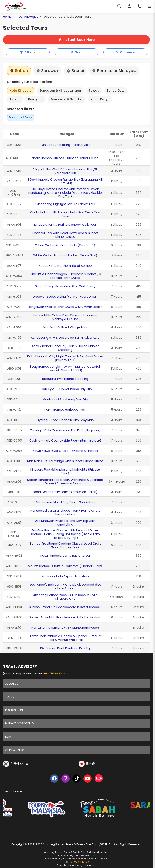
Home (7, 17)
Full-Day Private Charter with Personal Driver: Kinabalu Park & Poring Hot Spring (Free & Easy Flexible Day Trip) (65, 534)
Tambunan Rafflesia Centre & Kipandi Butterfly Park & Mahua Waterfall (65, 638)
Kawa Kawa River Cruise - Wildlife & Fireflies (65, 451)
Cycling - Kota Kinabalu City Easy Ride (65, 420)
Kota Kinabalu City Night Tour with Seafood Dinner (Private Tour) (65, 358)
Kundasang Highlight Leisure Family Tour (65, 204)
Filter (27, 52)
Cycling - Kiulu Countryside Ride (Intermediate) (65, 440)
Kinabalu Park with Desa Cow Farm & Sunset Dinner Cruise (65, 235)
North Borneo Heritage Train (65, 410)
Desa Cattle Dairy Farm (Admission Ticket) (65, 492)
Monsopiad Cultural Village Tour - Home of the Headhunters (65, 512)
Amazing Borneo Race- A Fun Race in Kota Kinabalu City (65, 597)
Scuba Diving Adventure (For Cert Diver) (65, 286)
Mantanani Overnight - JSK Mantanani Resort (65, 628)
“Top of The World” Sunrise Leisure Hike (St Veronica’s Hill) (65, 171)
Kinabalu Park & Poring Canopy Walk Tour (65, 224)
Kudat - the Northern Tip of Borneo (65, 266)
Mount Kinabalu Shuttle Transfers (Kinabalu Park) (65, 566)
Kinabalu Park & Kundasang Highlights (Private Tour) (65, 471)
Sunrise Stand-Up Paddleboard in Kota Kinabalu (65, 607)
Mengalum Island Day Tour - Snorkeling (65, 502)
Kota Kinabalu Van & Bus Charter (65, 556)
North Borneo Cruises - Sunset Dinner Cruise (65, 158)
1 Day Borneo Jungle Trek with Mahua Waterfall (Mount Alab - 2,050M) (65, 368)
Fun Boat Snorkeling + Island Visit (65, 145)
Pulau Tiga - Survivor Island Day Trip (65, 389)
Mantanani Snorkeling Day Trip (65, 399)
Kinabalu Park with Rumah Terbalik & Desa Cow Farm (65, 214)
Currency (125, 52)
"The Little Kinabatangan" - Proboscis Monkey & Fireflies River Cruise (65, 276)
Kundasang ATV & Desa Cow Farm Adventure (65, 338)
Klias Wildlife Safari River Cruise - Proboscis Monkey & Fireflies (65, 317)
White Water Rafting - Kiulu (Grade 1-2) (65, 245)
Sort (76, 52)
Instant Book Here (76, 40)
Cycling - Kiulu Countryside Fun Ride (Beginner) (65, 430)
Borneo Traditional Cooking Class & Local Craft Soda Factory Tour (65, 545)
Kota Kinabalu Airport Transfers (65, 576)
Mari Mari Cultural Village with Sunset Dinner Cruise (65, 461)
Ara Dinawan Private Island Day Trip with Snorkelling (65, 523)
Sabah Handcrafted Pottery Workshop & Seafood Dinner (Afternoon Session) (65, 482)
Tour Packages (28, 17)
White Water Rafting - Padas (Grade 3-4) (65, 255)
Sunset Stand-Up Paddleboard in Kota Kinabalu (65, 617)
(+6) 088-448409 (79, 862)
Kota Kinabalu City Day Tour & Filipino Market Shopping (65, 348)
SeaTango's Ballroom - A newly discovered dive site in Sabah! (65, 586)
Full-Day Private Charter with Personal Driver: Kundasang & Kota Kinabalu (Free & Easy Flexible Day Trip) (65, 193)
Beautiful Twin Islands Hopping (65, 379)
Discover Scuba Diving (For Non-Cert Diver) (65, 296)
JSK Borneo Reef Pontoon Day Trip (65, 648)
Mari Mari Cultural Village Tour (65, 327)
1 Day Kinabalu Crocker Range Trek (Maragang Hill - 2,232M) (65, 181)
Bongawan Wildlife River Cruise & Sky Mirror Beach (65, 307)
